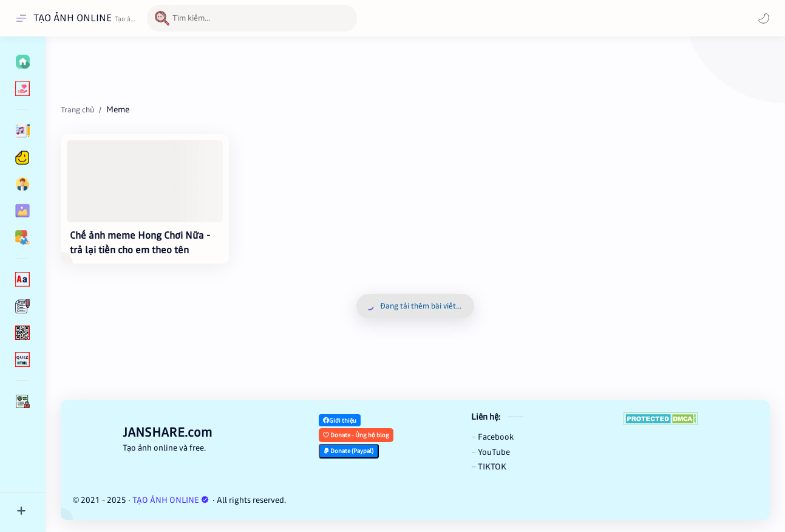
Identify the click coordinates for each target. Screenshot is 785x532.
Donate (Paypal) (349, 451)
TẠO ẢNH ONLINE (73, 18)
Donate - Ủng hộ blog (356, 435)
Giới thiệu (340, 421)
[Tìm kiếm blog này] (252, 18)
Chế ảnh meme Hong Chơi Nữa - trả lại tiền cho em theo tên (140, 243)
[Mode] (764, 18)
